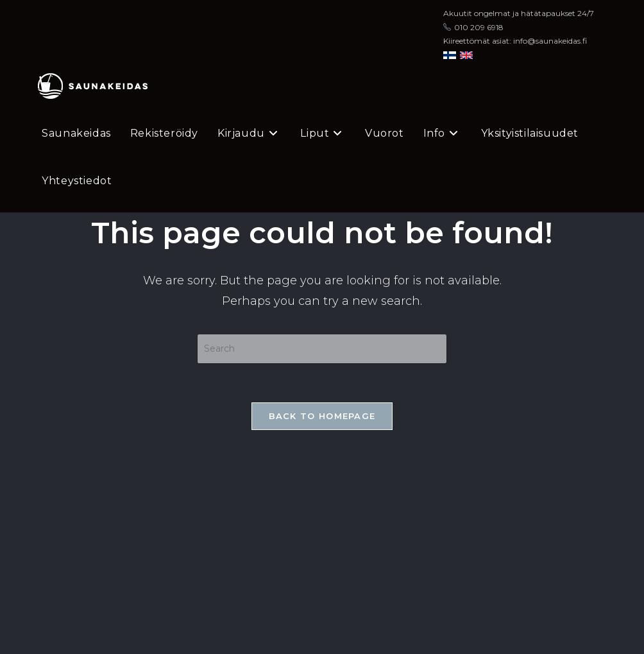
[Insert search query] (322, 349)
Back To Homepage (322, 416)
